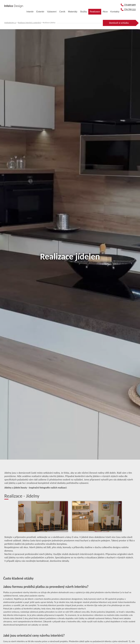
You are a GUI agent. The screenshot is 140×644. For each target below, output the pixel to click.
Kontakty (115, 12)
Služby (83, 12)
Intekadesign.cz (10, 23)
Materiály (73, 12)
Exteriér (40, 12)
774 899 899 (128, 5)
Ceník (62, 12)
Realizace (95, 12)
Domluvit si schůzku (119, 23)
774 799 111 (128, 9)
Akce (105, 12)
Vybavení (52, 12)
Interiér (30, 12)
